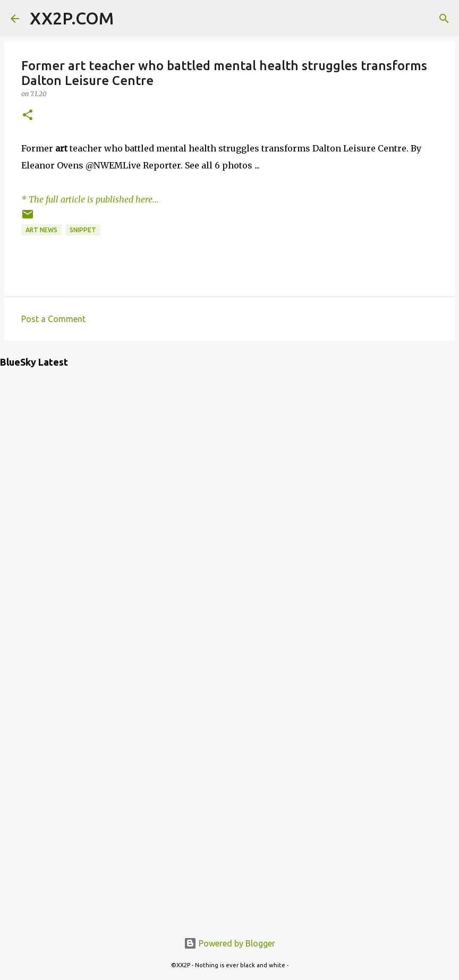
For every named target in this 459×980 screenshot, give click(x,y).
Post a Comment (53, 319)
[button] (28, 116)
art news (41, 230)
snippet (83, 230)
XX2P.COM (72, 18)
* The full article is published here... (90, 199)
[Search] (129, 19)
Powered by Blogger (229, 943)
